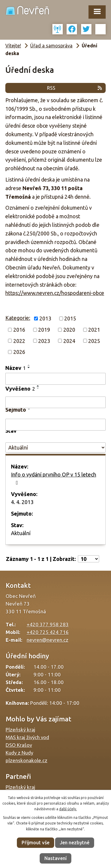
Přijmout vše (36, 843)
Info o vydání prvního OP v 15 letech (54, 478)
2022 (19, 341)
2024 (69, 341)
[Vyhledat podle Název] (55, 379)
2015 (70, 318)
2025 (94, 341)
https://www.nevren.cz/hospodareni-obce (55, 293)
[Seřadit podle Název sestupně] (29, 368)
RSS (75, 88)
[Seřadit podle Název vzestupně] (29, 365)
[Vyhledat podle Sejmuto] (55, 425)
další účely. (68, 809)
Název (16, 368)
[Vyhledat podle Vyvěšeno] (55, 402)
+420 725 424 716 (48, 632)
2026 (19, 352)
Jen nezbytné (75, 843)
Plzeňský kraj (20, 730)
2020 (69, 330)
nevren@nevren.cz (48, 640)
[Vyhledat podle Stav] (55, 448)
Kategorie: (18, 318)
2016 (19, 330)
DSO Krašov (19, 745)
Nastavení (55, 858)
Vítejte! (13, 46)
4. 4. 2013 (22, 502)
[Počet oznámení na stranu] (89, 559)
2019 (44, 330)
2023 (44, 341)
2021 (94, 330)
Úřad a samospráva (51, 46)
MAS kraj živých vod (27, 737)
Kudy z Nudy (19, 753)
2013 (45, 318)
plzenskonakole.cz (26, 760)
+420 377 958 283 (48, 624)
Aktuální (21, 533)
